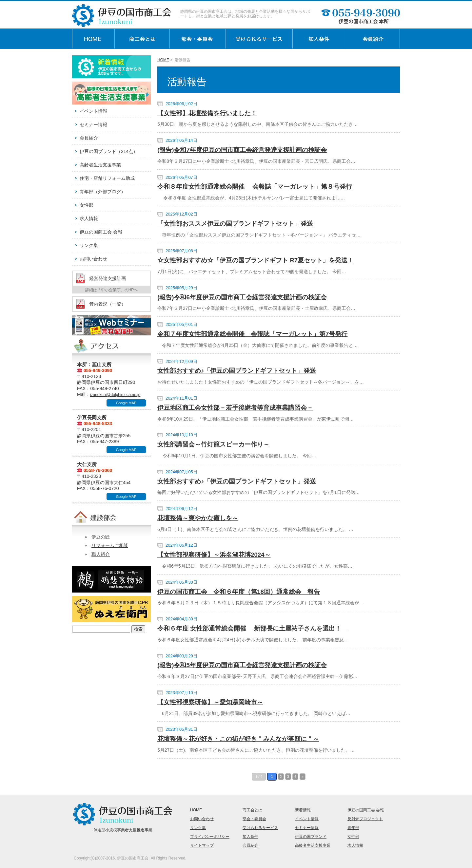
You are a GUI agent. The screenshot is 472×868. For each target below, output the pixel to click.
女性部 (87, 205)
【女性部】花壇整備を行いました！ (207, 113)
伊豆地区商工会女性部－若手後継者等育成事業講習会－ (235, 408)
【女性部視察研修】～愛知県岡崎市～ (210, 702)
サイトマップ (202, 845)
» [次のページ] (303, 777)
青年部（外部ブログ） (103, 192)
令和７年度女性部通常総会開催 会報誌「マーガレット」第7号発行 (252, 334)
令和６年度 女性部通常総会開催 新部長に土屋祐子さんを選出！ (252, 628)
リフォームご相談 (110, 545)
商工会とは (252, 810)
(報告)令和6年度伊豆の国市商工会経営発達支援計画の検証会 (242, 297)
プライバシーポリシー (210, 837)
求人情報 (89, 218)
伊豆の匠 (101, 537)
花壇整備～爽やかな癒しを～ (198, 518)
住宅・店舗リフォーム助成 (107, 178)
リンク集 (89, 245)
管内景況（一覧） (108, 304)
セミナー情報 (93, 124)
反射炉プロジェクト (365, 819)
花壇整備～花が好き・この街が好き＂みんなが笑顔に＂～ (238, 739)
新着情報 (303, 810)
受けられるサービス (260, 828)
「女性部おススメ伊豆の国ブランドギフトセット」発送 (235, 224)
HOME (163, 60)
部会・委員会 (254, 819)
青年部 (353, 828)
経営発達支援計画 (108, 278)
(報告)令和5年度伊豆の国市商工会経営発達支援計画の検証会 (242, 665)
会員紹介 (89, 138)
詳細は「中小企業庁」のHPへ (112, 290)
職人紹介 (101, 554)
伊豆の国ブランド (311, 837)
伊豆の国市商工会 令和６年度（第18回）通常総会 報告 (239, 592)
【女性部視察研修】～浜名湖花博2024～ (214, 555)
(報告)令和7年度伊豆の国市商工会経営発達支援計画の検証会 (242, 150)
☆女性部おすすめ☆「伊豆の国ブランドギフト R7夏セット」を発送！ (256, 260)
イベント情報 (93, 111)
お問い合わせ (93, 259)
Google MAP (126, 403)
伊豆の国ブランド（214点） (109, 151)
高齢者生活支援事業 (100, 165)
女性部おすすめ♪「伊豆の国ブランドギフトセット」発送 (237, 371)
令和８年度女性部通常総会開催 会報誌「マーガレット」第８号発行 (255, 187)
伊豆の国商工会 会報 (101, 232)
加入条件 (250, 837)
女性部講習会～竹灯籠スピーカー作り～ (213, 444)
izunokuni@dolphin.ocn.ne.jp (115, 395)
